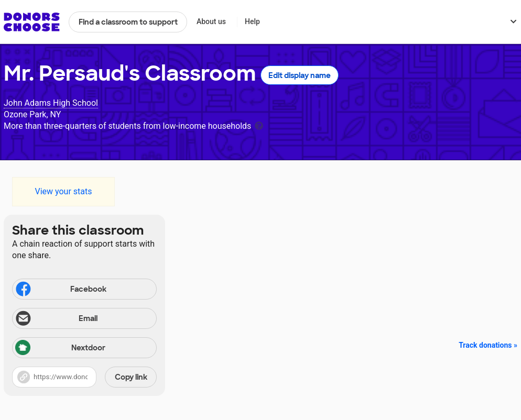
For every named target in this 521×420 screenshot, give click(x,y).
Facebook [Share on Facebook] (60, 290)
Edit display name (300, 75)
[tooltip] (259, 125)
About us (211, 21)
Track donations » (488, 345)
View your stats (63, 191)
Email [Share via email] (56, 319)
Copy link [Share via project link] (131, 377)
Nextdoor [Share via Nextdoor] (60, 349)
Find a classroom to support (128, 22)
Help (252, 21)
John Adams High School (51, 103)
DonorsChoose (32, 22)
